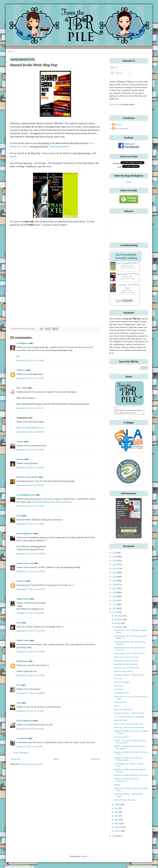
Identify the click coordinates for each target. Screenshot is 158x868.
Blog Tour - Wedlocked (123, 710)
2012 (115, 608)
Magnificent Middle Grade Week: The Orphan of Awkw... (128, 759)
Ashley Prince (23, 640)
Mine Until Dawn (121, 720)
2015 (115, 596)
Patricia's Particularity (27, 477)
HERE (13, 157)
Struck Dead (122, 274)
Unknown (21, 370)
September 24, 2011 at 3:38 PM (30, 467)
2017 (115, 588)
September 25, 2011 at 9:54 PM (30, 613)
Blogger (84, 856)
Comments (117, 73)
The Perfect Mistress (122, 693)
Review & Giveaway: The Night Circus (129, 724)
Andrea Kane (128, 277)
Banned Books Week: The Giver (126, 661)
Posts (115, 68)
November (119, 620)
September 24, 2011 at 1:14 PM (30, 450)
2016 (115, 592)
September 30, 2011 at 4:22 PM (30, 729)
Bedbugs (117, 785)
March (117, 823)
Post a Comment (21, 753)
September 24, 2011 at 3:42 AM (30, 408)
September (119, 627)
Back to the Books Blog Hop (125, 800)
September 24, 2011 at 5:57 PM (30, 506)
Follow (129, 182)
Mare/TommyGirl (25, 721)
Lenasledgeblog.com (26, 495)
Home (10, 51)
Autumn (118, 124)
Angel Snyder (23, 599)
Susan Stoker (129, 290)
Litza (19, 516)
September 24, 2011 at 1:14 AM (30, 360)
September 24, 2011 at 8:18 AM (30, 432)
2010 (115, 836)
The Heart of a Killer (122, 682)
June (117, 812)
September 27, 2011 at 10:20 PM (30, 693)
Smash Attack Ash (25, 563)
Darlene (20, 459)
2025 (115, 557)
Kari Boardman (121, 128)
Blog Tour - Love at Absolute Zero (127, 668)
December (119, 616)
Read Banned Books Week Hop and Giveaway (52, 502)
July (116, 808)
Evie (18, 685)
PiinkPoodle (22, 661)
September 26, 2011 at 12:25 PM (30, 631)
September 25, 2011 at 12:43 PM (30, 589)
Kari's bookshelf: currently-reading (126, 256)
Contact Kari (115, 104)
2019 (115, 581)
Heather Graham (129, 266)
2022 (115, 569)
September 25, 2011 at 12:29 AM (31, 554)
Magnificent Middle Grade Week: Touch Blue (131, 775)
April (117, 820)
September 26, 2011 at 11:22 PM (30, 675)
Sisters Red (118, 686)
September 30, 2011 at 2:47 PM (30, 711)
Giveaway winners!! (122, 737)
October (118, 623)
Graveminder (119, 689)
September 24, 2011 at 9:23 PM (30, 524)
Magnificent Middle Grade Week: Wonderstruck (126, 780)
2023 (115, 565)
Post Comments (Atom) (32, 764)
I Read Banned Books (59, 147)
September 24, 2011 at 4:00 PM (30, 485)
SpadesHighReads (25, 533)
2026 (115, 553)
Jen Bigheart (22, 343)
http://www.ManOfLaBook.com (30, 428)
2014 (115, 600)
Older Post (95, 759)
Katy (19, 623)
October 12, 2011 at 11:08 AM (29, 747)
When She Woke (120, 702)
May (117, 816)
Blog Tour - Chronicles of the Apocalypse (129, 727)
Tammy (20, 441)
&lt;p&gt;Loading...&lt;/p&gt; (64, 276)
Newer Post (16, 759)
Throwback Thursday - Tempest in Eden (129, 675)
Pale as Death (122, 263)
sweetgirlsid (22, 738)
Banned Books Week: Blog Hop (126, 664)
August (118, 805)
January (118, 831)
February (118, 827)
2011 (115, 612)
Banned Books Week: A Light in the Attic (129, 653)
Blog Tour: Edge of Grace (124, 671)
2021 (115, 573)
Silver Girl (118, 679)
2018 (115, 584)
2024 (115, 561)
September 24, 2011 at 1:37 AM (30, 378)
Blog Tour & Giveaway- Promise (126, 657)
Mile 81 (117, 706)
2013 (115, 604)
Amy (19, 703)
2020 (115, 577)
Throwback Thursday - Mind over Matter (129, 713)
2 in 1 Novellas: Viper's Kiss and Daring (129, 717)
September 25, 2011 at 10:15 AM (31, 571)
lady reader (22, 388)
